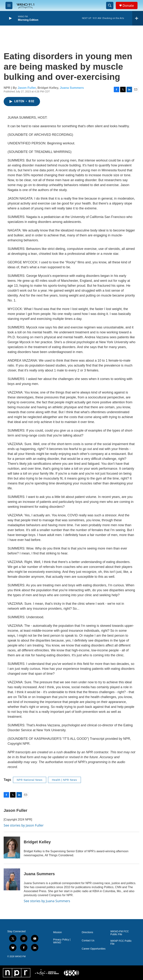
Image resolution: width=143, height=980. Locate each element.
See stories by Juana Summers (47, 901)
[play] (10, 18)
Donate (128, 6)
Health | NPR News (64, 780)
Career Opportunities (94, 949)
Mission (57, 932)
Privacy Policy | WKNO (62, 941)
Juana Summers (72, 88)
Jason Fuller (27, 88)
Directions (87, 932)
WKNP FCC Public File (121, 942)
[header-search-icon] (110, 5)
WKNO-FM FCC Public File (120, 933)
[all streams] (138, 18)
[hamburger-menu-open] (9, 5)
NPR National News (30, 780)
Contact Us (88, 941)
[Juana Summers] (12, 879)
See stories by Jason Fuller (24, 825)
